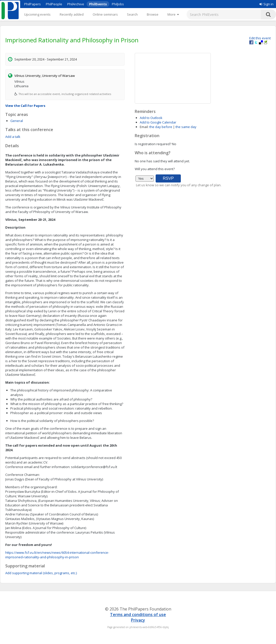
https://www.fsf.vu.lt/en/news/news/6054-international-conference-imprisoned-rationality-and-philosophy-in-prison (57, 555)
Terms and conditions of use (138, 615)
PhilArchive (76, 4)
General (17, 121)
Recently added (72, 14)
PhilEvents (98, 4)
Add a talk (13, 137)
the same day (186, 127)
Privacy (138, 620)
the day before (161, 127)
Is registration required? (153, 144)
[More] (173, 14)
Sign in (266, 4)
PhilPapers (32, 4)
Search (132, 14)
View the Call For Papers (25, 106)
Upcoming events (37, 14)
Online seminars (105, 14)
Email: (144, 127)
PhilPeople (54, 4)
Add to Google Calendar (158, 122)
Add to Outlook (151, 118)
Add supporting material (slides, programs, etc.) (41, 573)
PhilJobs (118, 4)
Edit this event (260, 38)
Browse (153, 14)
